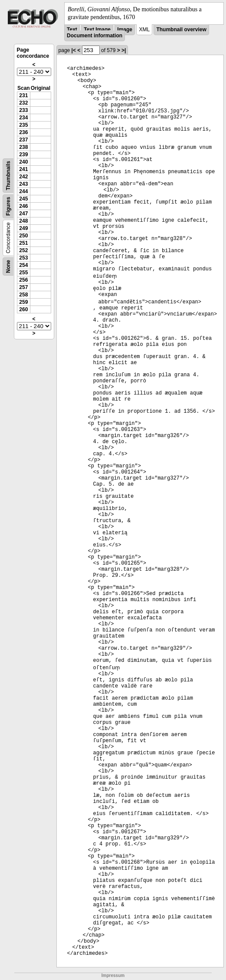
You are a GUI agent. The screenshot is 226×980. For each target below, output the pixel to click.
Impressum (113, 975)
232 (23, 103)
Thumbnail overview (181, 30)
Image (125, 30)
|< (74, 50)
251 (23, 243)
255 (23, 273)
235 (23, 125)
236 (23, 132)
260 (23, 309)
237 (23, 140)
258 (23, 295)
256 (23, 280)
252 (23, 250)
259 (23, 302)
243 (23, 184)
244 (23, 191)
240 (23, 162)
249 (23, 228)
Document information (95, 36)
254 (23, 265)
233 (23, 110)
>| (124, 50)
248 (23, 221)
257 (23, 287)
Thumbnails (8, 176)
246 (23, 206)
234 (23, 118)
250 (23, 236)
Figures (8, 206)
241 (23, 169)
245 (23, 199)
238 (23, 147)
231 (23, 95)
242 (23, 177)
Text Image (97, 30)
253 (23, 258)
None (8, 266)
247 (23, 214)
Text (72, 30)
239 (23, 155)
